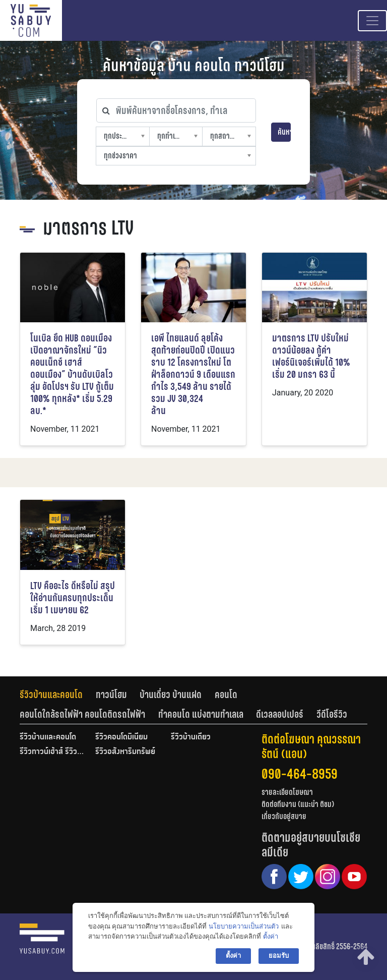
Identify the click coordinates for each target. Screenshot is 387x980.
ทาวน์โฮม (111, 695)
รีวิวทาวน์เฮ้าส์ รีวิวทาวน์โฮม (52, 752)
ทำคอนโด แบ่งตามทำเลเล (201, 714)
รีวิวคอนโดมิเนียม (121, 737)
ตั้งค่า (271, 936)
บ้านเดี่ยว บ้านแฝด (171, 695)
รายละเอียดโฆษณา (287, 792)
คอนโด (226, 695)
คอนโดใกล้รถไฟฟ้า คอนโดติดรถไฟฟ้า (82, 714)
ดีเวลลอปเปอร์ (280, 714)
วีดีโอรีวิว (332, 714)
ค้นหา (284, 132)
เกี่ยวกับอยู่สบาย (284, 816)
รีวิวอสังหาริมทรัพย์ (125, 752)
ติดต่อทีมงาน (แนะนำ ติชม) (298, 804)
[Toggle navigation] (372, 21)
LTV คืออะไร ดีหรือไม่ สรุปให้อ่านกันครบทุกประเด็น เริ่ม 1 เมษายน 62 (73, 598)
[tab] (58, 695)
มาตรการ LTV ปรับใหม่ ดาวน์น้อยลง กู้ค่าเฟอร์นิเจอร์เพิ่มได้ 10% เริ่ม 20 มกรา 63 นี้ (311, 356)
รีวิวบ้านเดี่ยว (191, 737)
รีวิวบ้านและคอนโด (51, 695)
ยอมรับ (279, 956)
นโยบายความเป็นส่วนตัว (244, 926)
